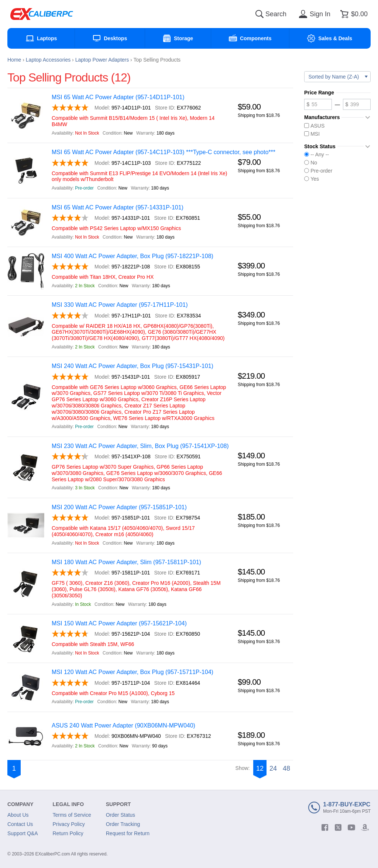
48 (286, 768)
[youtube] (351, 827)
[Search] (260, 14)
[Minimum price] (318, 104)
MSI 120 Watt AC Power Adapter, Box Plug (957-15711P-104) (133, 672)
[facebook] (325, 827)
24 (273, 768)
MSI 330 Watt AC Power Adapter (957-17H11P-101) (120, 305)
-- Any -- (317, 154)
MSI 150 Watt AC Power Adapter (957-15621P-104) (119, 623)
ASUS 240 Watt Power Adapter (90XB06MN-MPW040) (123, 725)
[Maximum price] (357, 104)
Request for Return (128, 833)
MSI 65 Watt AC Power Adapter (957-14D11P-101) (118, 97)
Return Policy (68, 833)
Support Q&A (23, 833)
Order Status (121, 815)
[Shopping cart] (353, 14)
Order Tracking (123, 824)
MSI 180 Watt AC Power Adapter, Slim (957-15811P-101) (126, 562)
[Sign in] (313, 14)
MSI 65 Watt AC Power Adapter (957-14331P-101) (118, 207)
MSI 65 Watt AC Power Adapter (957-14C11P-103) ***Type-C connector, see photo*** (164, 152)
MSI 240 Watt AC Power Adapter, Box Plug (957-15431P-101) (133, 366)
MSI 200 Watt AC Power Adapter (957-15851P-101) (119, 507)
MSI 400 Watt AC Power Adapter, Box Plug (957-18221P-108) (133, 256)
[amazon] (365, 827)
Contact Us (20, 824)
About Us (18, 815)
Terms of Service (72, 815)
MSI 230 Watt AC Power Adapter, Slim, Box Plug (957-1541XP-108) (140, 446)
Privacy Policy (69, 824)
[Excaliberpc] (42, 14)
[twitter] (338, 827)
